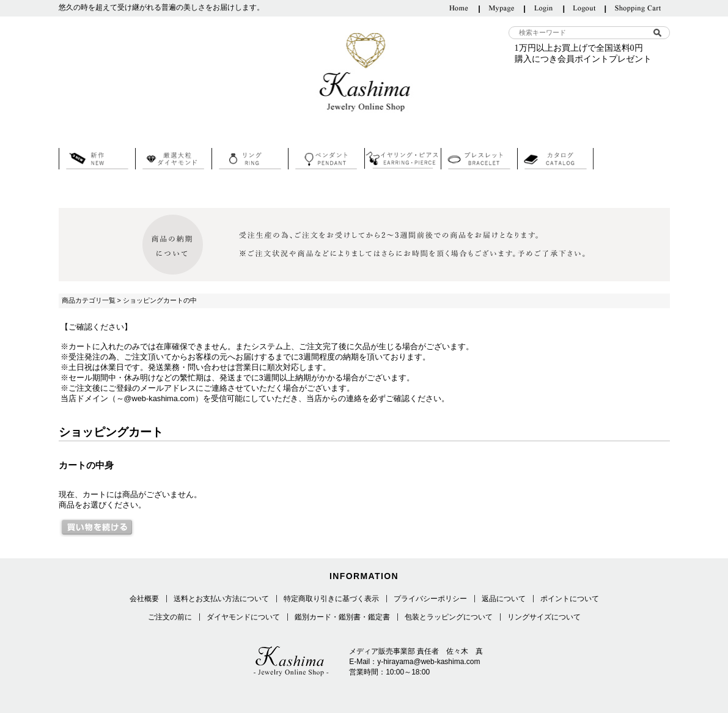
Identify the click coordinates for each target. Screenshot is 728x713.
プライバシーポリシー (430, 599)
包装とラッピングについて (449, 617)
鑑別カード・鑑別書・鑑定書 (342, 617)
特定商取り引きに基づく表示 (331, 599)
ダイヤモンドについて (243, 617)
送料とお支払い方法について (221, 599)
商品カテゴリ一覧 (89, 300)
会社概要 (144, 599)
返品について (504, 599)
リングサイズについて (544, 617)
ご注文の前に (170, 617)
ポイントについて (570, 599)
